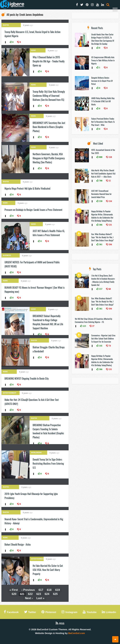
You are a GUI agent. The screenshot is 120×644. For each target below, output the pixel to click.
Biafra (6, 25)
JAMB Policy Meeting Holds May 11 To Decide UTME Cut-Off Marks (103, 101)
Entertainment (10, 393)
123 (84, 326)
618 (49, 590)
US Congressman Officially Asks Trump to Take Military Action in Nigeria (103, 60)
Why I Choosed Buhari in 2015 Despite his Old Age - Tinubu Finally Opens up (49, 61)
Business (7, 255)
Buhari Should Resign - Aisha (17, 544)
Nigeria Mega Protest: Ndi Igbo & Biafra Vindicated (27, 188)
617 (41, 590)
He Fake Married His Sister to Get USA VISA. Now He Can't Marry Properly (48, 570)
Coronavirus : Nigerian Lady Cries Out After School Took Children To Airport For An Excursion (103, 338)
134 (110, 201)
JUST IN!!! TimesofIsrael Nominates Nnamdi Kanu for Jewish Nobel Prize (101, 194)
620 (14, 594)
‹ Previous (28, 590)
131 (110, 225)
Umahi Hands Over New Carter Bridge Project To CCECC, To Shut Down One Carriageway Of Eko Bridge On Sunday (103, 39)
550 (100, 201)
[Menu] (115, 10)
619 (58, 590)
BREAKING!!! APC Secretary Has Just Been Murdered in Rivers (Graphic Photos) (49, 127)
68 (109, 289)
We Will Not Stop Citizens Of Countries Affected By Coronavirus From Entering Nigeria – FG (94, 320)
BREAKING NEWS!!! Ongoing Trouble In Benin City (27, 378)
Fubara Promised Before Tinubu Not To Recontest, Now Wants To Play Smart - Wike (103, 122)
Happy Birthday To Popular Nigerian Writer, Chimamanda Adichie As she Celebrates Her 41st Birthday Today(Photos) (102, 216)
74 (109, 346)
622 (30, 594)
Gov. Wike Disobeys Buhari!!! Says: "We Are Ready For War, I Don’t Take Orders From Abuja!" (102, 237)
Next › (29, 598)
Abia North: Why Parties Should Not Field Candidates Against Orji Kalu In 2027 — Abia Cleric (103, 173)
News (33, 50)
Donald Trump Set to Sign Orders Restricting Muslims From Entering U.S (48, 464)
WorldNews (36, 453)
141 (100, 346)
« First (14, 590)
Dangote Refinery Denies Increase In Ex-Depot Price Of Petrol (102, 81)
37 (93, 326)
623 (39, 594)
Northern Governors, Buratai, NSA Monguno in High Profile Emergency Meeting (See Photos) (49, 158)
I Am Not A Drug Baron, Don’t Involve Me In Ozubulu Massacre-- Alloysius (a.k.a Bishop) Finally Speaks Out (103, 280)
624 (47, 594)
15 (109, 181)
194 (110, 244)
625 (55, 594)
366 (100, 225)
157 (100, 289)
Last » (40, 598)
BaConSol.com (77, 633)
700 (100, 181)
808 (100, 157)
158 (110, 157)
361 (100, 244)
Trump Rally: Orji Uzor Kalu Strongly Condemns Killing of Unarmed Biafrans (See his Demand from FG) (49, 96)
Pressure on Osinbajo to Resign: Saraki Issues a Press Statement (33, 210)
